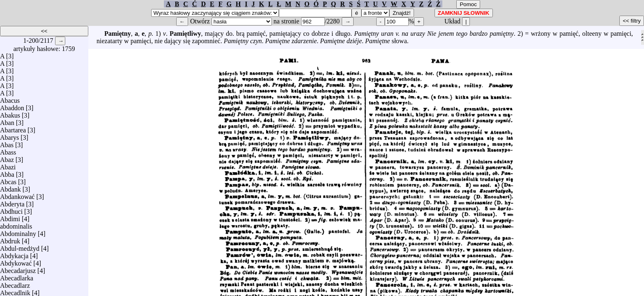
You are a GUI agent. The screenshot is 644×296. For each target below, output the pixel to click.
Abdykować (16, 261)
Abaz (7, 158)
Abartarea (13, 128)
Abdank (10, 187)
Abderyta (12, 202)
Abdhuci (11, 209)
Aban (7, 121)
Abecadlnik (15, 291)
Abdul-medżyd (20, 246)
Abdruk (10, 239)
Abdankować (17, 195)
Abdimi (10, 217)
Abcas (8, 180)
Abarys (9, 135)
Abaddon (12, 106)
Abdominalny (18, 232)
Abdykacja (14, 254)
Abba (7, 172)
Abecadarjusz (18, 269)
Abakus (10, 113)
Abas (7, 143)
